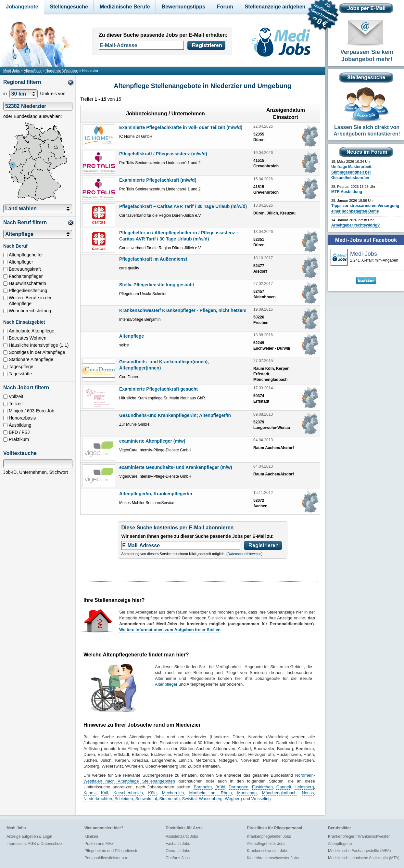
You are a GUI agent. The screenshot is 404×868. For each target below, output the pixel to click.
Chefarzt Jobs (178, 858)
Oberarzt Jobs (178, 851)
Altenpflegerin (340, 844)
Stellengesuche (69, 7)
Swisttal (189, 799)
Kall (105, 793)
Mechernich (173, 793)
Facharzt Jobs (178, 844)
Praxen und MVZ (99, 844)
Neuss (308, 793)
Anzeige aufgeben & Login (29, 836)
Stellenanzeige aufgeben (275, 7)
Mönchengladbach (279, 793)
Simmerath (169, 799)
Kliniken (91, 836)
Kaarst (90, 793)
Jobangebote (22, 7)
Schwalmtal (146, 799)
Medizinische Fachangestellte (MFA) (359, 851)
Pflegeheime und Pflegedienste (111, 851)
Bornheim (203, 787)
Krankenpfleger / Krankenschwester (359, 836)
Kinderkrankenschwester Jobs (273, 858)
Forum (225, 7)
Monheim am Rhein (210, 793)
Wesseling (261, 799)
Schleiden (124, 799)
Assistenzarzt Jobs (182, 836)
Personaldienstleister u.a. (106, 858)
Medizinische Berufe (125, 7)
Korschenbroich (128, 793)
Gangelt (284, 787)
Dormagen (239, 787)
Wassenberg (211, 799)
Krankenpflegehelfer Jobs (269, 836)
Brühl (220, 787)
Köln (152, 793)
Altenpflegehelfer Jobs (266, 844)
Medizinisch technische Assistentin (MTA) (364, 858)
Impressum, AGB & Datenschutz (34, 844)
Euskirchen (262, 787)
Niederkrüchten (98, 799)
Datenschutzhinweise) (245, 554)
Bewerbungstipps (183, 7)
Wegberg (233, 799)
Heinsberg (304, 787)
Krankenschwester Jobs (267, 851)
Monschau (247, 793)
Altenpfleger (166, 684)
